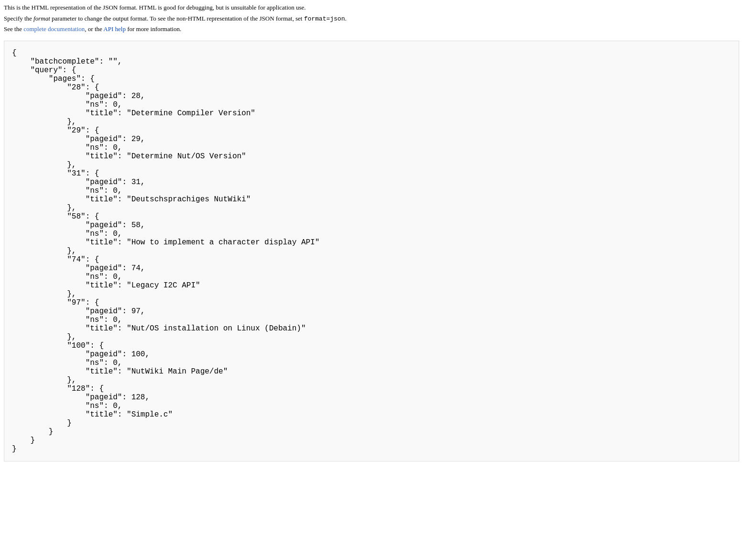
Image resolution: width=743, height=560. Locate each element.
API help (115, 30)
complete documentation (54, 30)
